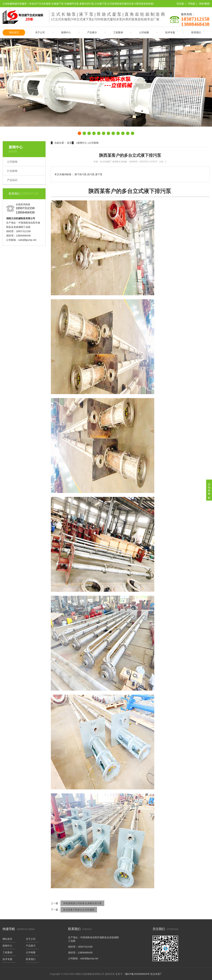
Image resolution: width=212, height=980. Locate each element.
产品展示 (92, 32)
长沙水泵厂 (156, 974)
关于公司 (40, 32)
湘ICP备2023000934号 (137, 974)
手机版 (191, 4)
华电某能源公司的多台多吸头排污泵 (82, 903)
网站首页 (14, 32)
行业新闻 (12, 171)
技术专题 (170, 32)
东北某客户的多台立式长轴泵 (79, 910)
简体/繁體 (204, 4)
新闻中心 (66, 32)
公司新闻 (12, 162)
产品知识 (12, 180)
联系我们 (196, 32)
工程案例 (118, 32)
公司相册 (144, 32)
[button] (79, 133)
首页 (69, 143)
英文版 (180, 4)
